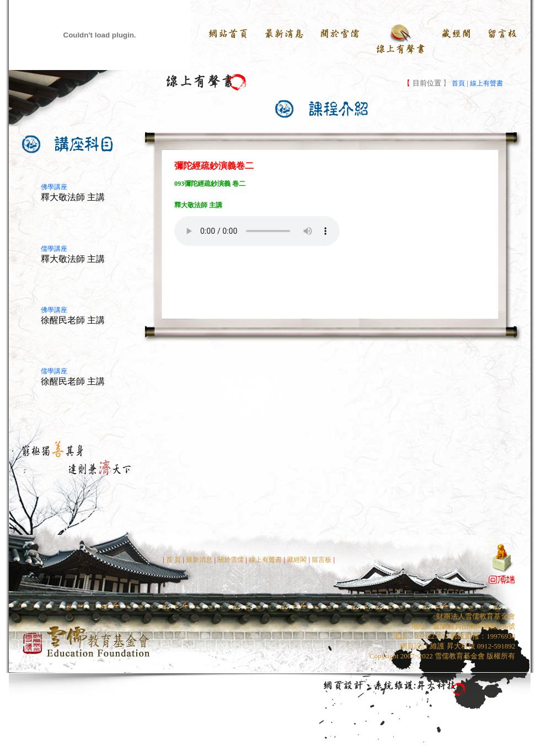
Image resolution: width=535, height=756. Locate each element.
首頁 (458, 83)
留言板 (322, 560)
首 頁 (173, 560)
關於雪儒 (230, 560)
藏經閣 (297, 560)
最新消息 (199, 560)
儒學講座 (54, 249)
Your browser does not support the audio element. (257, 231)
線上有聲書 (486, 83)
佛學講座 (54, 187)
